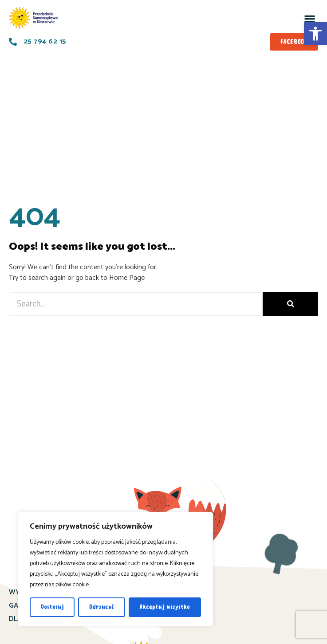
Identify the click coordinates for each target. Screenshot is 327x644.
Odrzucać (102, 607)
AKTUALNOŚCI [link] (187, 592)
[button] (309, 19)
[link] (315, 34)
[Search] (290, 304)
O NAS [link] (174, 606)
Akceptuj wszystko (165, 607)
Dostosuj (52, 607)
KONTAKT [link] (180, 619)
